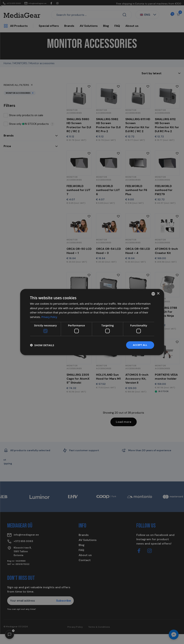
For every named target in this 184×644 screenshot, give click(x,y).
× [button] (158, 293)
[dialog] (92, 322)
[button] (10, 634)
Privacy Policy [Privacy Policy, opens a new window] (50, 317)
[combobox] (153, 293)
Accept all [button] (139, 345)
